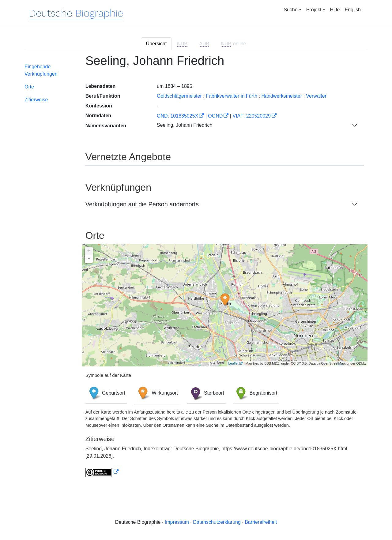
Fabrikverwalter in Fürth (232, 96)
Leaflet (233, 363)
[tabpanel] (196, 269)
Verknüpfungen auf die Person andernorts (142, 204)
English (353, 10)
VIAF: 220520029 (252, 116)
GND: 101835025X (177, 116)
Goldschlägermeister (179, 96)
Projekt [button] (314, 10)
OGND (215, 116)
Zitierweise (36, 100)
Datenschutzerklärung (217, 522)
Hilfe (335, 10)
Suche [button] (290, 10)
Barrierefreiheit (261, 522)
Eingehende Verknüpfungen (41, 70)
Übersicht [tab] (156, 44)
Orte (29, 87)
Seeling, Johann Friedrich (185, 125)
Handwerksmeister (281, 96)
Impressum (177, 522)
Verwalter (316, 96)
